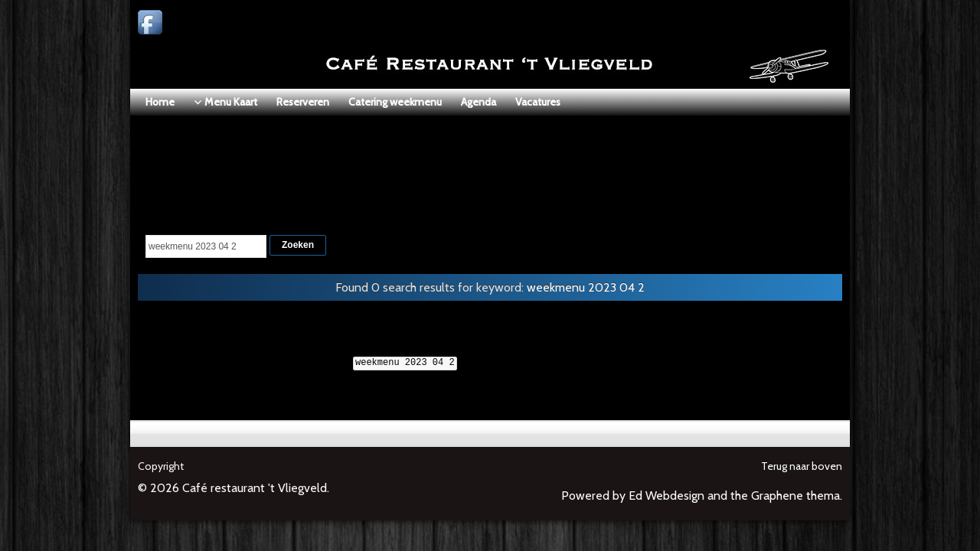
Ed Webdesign (666, 496)
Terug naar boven (802, 466)
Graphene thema (795, 496)
